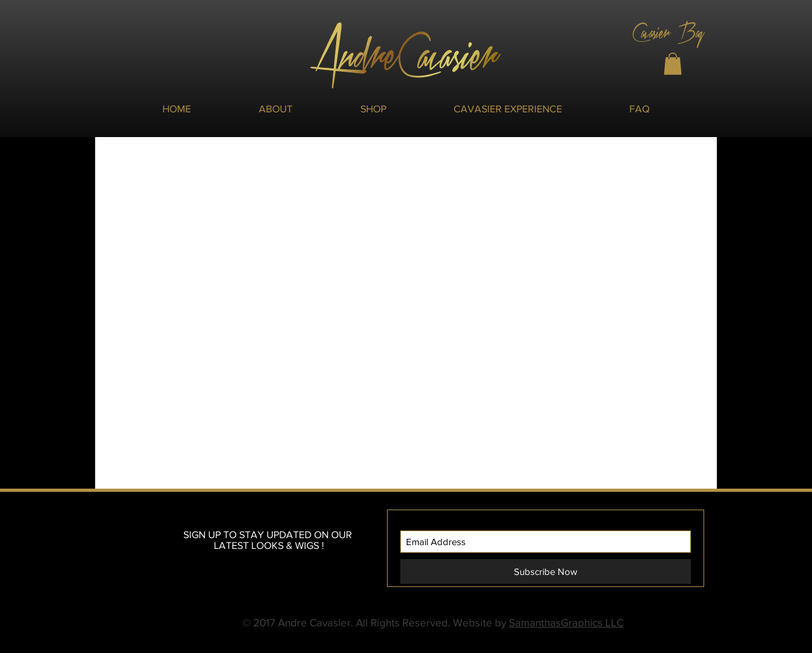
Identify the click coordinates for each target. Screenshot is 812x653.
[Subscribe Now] (546, 571)
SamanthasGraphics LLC (566, 622)
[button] (673, 64)
